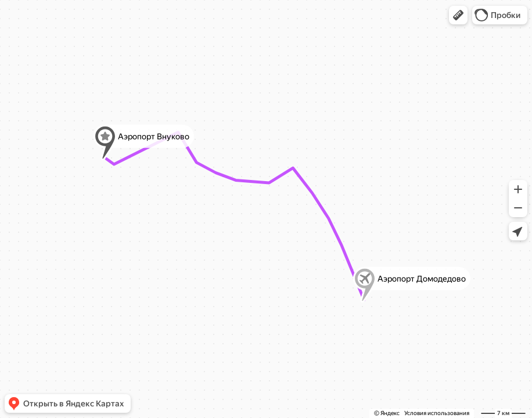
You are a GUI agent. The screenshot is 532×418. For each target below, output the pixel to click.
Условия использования (437, 413)
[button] (458, 15)
